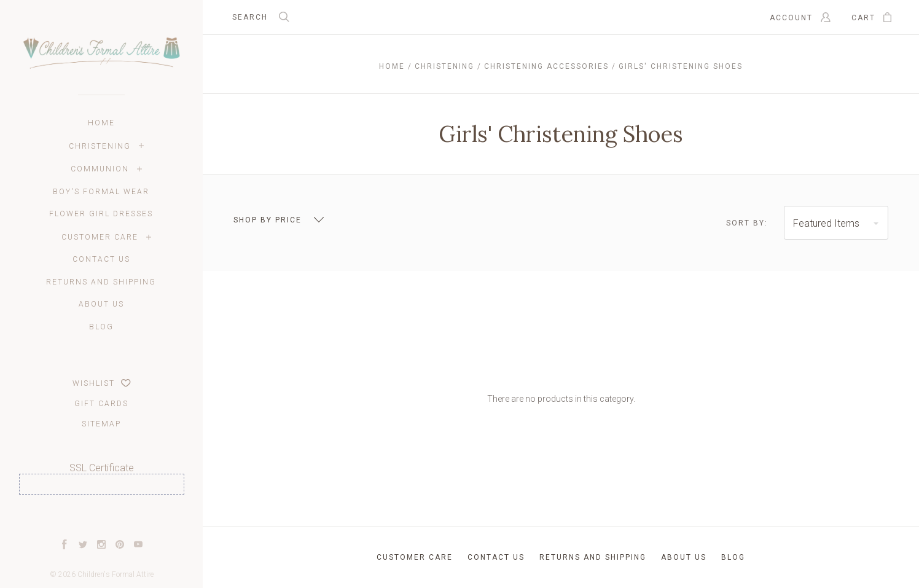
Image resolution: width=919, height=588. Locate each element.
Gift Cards (101, 404)
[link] (101, 517)
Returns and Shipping (101, 282)
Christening (100, 146)
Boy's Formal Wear (101, 192)
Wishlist (102, 383)
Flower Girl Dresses (101, 214)
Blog (101, 327)
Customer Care (100, 237)
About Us (101, 304)
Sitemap (101, 424)
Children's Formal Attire (115, 574)
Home (101, 123)
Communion (100, 169)
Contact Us (101, 259)
